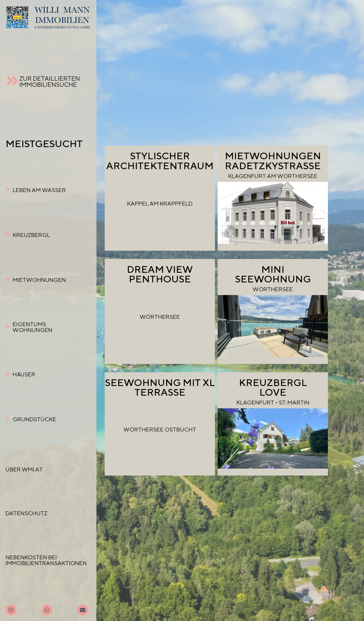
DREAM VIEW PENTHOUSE (160, 274)
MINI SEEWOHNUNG (273, 274)
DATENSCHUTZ (26, 513)
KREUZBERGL (31, 235)
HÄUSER (24, 374)
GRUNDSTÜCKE (34, 419)
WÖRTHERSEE (160, 317)
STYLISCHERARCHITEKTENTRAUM (160, 160)
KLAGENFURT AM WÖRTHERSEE (273, 176)
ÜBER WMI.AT (24, 469)
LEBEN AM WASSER (39, 190)
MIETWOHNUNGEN (39, 280)
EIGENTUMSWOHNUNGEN (33, 327)
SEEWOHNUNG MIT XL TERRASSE (160, 387)
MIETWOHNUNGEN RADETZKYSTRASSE (273, 160)
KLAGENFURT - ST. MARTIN (273, 402)
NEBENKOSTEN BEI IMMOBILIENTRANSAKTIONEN (46, 560)
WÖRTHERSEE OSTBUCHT (160, 429)
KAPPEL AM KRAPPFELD (160, 203)
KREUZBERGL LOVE (273, 387)
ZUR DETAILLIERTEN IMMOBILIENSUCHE (50, 81)
